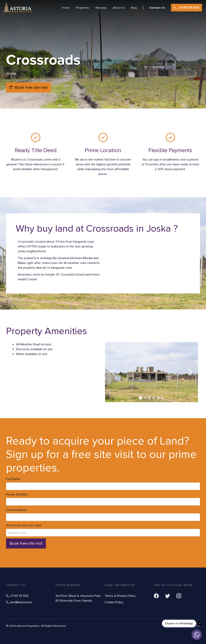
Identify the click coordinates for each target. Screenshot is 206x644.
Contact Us (157, 8)
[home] (18, 8)
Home (66, 8)
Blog (134, 8)
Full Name (13, 479)
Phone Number (17, 494)
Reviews (101, 8)
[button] (113, 372)
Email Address (17, 510)
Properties (83, 8)
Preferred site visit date (24, 525)
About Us (119, 8)
